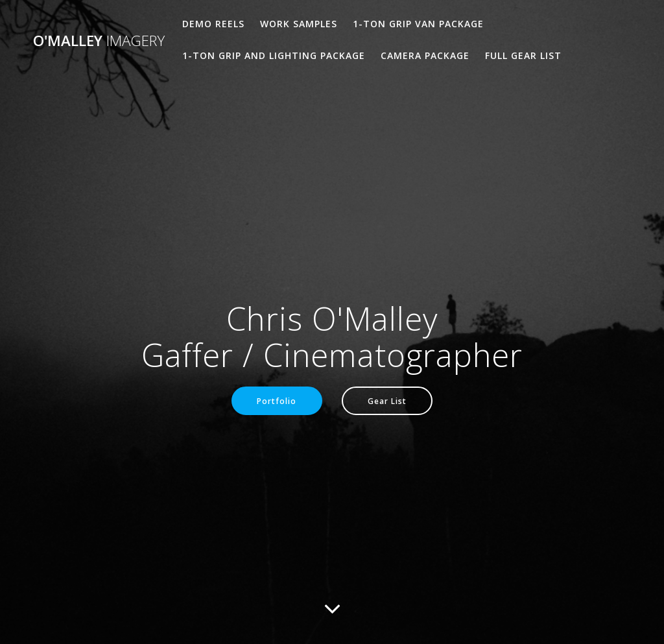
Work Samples (299, 24)
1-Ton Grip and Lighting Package (274, 55)
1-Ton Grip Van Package (418, 24)
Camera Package (425, 55)
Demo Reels (213, 24)
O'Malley (99, 41)
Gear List (387, 401)
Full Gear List (523, 55)
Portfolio (277, 401)
